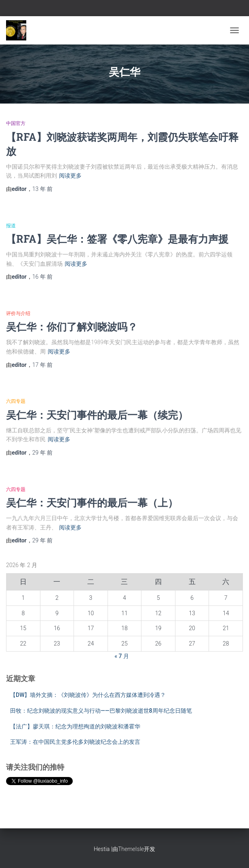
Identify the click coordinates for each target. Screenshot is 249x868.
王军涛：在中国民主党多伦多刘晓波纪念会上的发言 (75, 742)
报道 (11, 226)
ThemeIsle (131, 849)
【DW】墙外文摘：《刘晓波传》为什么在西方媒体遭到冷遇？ (88, 695)
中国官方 (16, 123)
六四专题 (16, 401)
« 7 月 (122, 656)
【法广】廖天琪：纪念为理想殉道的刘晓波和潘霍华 (75, 726)
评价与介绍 (18, 313)
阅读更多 (70, 176)
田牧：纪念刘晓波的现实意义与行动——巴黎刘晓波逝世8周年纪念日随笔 (101, 711)
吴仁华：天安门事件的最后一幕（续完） (97, 415)
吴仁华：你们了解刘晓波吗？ (72, 327)
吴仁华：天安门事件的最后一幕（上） (92, 503)
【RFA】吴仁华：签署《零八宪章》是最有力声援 (117, 239)
